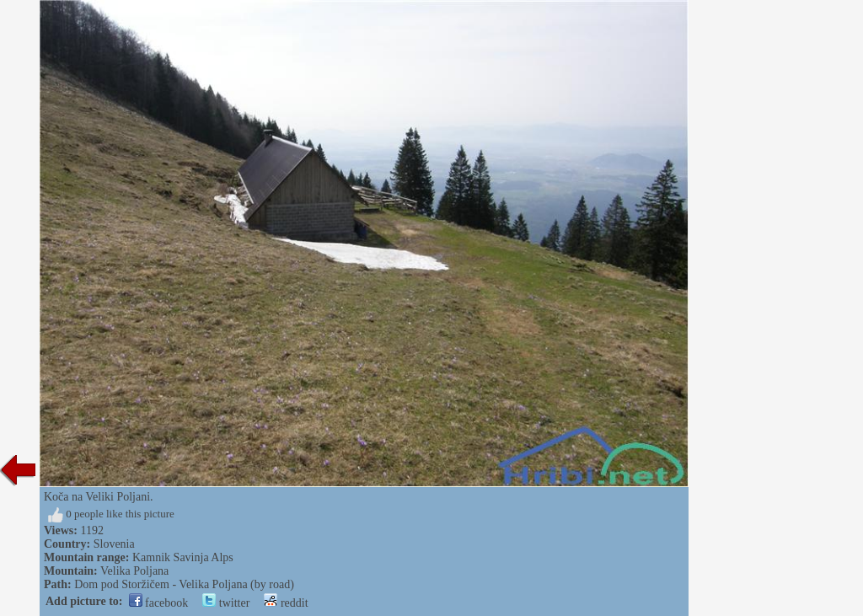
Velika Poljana (134, 571)
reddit (286, 603)
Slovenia (114, 544)
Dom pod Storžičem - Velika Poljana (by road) (184, 584)
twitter (226, 603)
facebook (159, 603)
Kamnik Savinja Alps (183, 557)
